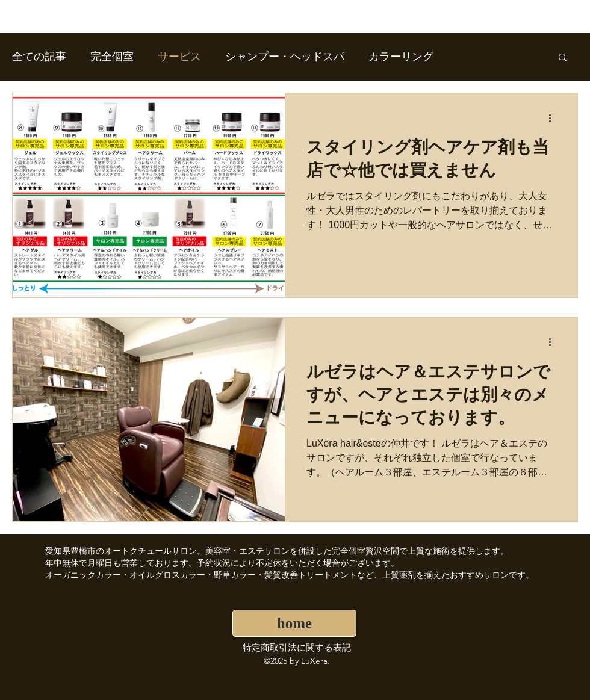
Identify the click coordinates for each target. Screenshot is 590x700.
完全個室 (112, 57)
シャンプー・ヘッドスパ (285, 57)
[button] (563, 58)
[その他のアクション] (554, 118)
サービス (179, 57)
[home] (294, 623)
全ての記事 (39, 57)
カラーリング (401, 57)
